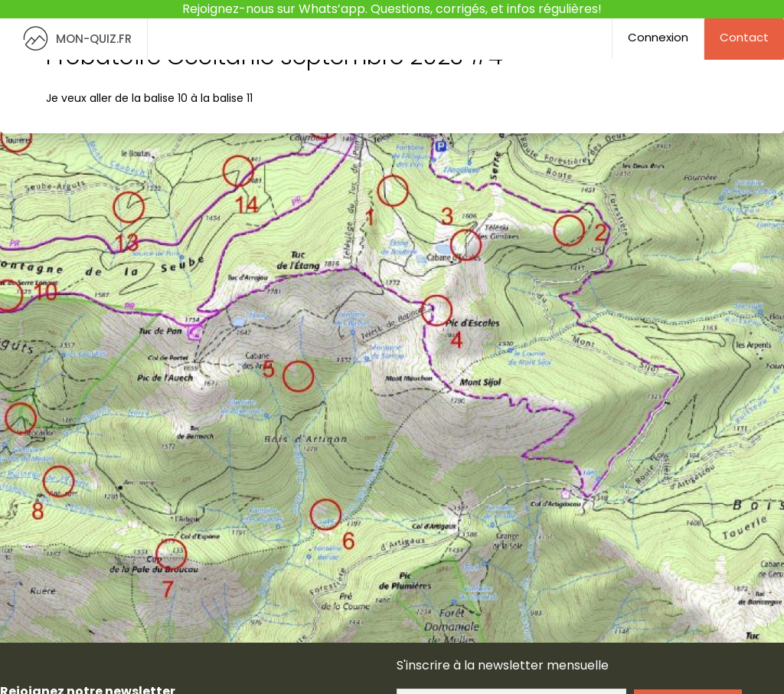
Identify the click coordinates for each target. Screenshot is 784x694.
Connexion (658, 37)
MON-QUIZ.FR (73, 39)
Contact (744, 37)
